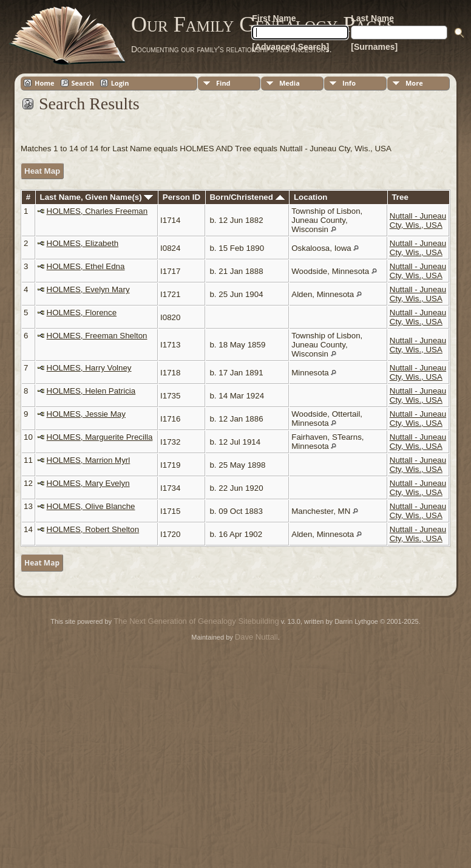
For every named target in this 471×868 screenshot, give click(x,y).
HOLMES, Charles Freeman (97, 211)
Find (223, 83)
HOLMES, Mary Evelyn (88, 483)
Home (45, 83)
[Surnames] (374, 47)
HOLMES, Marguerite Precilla (100, 437)
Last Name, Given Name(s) (97, 197)
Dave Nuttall (256, 637)
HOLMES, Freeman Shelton (97, 336)
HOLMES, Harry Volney (89, 368)
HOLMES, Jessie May (86, 414)
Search (83, 83)
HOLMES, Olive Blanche (91, 506)
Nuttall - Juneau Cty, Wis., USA (418, 220)
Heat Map (42, 171)
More (414, 83)
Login (120, 83)
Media (290, 83)
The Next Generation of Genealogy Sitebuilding (196, 621)
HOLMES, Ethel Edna (86, 266)
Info (349, 83)
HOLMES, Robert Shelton (93, 529)
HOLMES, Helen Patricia (91, 391)
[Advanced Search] (290, 47)
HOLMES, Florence (82, 313)
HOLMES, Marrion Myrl (89, 460)
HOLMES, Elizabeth (83, 243)
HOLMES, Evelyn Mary (88, 289)
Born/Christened (247, 197)
